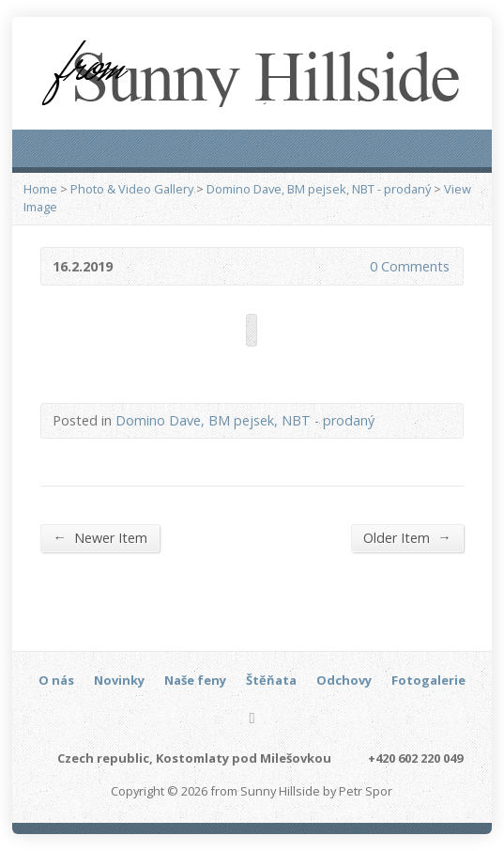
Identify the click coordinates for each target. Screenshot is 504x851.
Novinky (119, 680)
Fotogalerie (428, 680)
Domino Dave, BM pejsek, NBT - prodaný (319, 189)
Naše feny (195, 680)
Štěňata (271, 680)
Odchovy (344, 680)
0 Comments (354, 266)
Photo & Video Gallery (132, 189)
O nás (56, 680)
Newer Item (99, 537)
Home (40, 189)
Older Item (407, 537)
